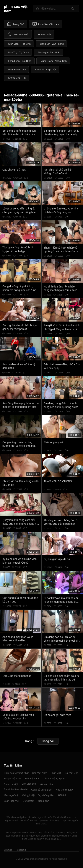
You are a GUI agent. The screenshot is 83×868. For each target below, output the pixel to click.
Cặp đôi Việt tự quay (53, 779)
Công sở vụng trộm (42, 790)
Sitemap (8, 850)
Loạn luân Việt (12, 801)
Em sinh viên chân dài (16, 789)
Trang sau (48, 741)
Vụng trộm (29, 801)
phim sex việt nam (16, 9)
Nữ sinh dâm (47, 784)
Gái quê (62, 795)
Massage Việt (11, 795)
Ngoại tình (44, 801)
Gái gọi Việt (28, 795)
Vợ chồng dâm (46, 795)
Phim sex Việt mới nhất (16, 773)
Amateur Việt (11, 784)
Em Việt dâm (32, 779)
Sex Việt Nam (40, 773)
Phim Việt (56, 773)
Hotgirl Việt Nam (13, 779)
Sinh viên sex (29, 784)
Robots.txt (21, 850)
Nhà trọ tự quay (64, 790)
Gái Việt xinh (71, 773)
